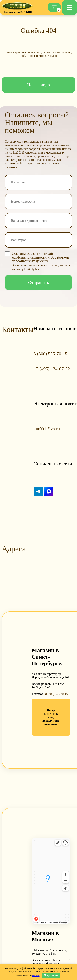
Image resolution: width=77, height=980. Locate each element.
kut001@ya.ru (47, 429)
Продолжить (51, 975)
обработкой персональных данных (40, 259)
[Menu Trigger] (70, 7)
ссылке (36, 975)
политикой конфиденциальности (32, 255)
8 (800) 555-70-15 (56, 694)
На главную (38, 85)
